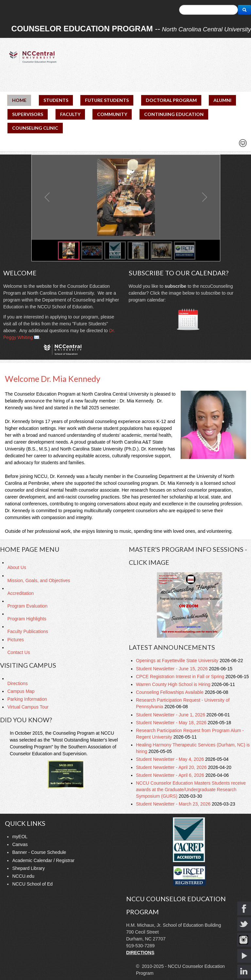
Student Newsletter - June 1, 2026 (171, 715)
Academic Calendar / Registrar (43, 860)
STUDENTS (56, 100)
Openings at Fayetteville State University (178, 661)
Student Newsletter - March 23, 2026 (174, 804)
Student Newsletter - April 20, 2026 (172, 767)
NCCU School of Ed (32, 884)
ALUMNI (222, 100)
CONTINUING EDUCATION (174, 114)
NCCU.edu (23, 876)
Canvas (20, 844)
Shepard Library (28, 868)
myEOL (20, 837)
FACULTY (70, 114)
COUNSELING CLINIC (35, 128)
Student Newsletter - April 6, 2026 (171, 775)
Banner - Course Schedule (39, 852)
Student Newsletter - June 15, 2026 (172, 669)
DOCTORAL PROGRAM (171, 100)
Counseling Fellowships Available (170, 692)
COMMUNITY (112, 114)
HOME (19, 100)
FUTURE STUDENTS (107, 100)
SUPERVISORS (28, 114)
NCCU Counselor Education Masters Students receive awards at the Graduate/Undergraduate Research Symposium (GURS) (191, 790)
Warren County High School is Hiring (174, 684)
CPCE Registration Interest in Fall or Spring (181, 677)
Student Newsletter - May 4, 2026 (171, 759)
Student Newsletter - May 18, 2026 (172, 723)
